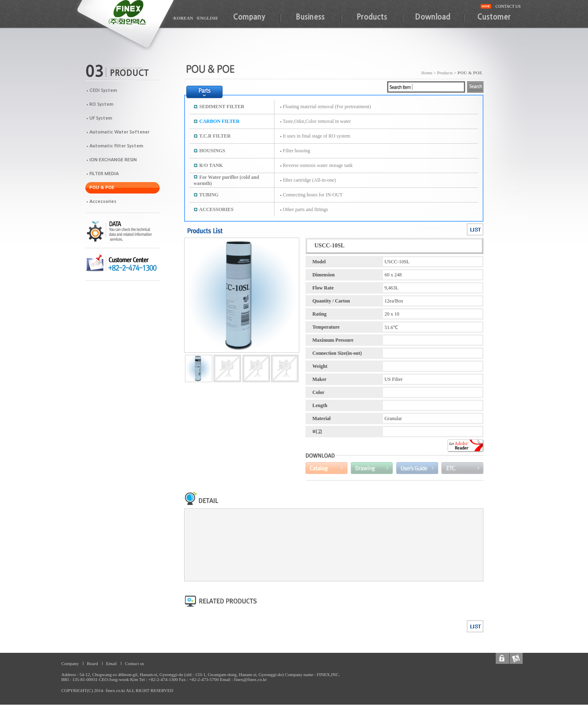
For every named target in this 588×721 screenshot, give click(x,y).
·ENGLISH (207, 18)
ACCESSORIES (216, 209)
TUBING (209, 195)
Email (111, 663)
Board (92, 663)
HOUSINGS (212, 151)
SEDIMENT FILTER (222, 107)
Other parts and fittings (306, 209)
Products (372, 17)
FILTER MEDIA (104, 174)
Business (310, 17)
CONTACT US (508, 6)
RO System (101, 104)
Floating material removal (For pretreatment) (327, 107)
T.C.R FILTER (215, 136)
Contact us (135, 663)
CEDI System (103, 90)
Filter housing (297, 151)
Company (249, 17)
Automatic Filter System (116, 146)
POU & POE (102, 188)
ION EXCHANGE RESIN (113, 160)
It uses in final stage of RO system (317, 136)
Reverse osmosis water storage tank (318, 165)
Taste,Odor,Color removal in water (317, 121)
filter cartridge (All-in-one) (310, 180)
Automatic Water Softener (119, 132)
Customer (494, 17)
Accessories (103, 201)
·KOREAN (183, 18)
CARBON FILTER (219, 121)
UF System (101, 118)
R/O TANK (211, 165)
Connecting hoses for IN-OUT (313, 195)
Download (433, 17)
